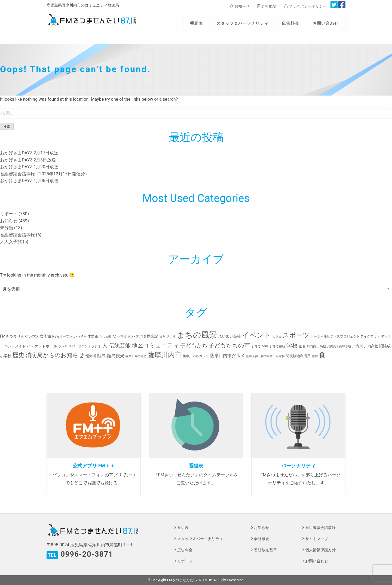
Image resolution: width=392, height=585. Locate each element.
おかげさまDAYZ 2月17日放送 (29, 153)
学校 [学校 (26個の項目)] (292, 345)
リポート (9, 214)
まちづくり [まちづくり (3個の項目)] (167, 336)
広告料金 (290, 23)
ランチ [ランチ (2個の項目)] (63, 346)
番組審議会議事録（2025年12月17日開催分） (45, 174)
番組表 (197, 23)
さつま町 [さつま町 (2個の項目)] (105, 337)
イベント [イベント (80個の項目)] (257, 335)
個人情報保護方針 (320, 550)
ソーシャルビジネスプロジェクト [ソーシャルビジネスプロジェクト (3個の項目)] (335, 336)
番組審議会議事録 (17, 235)
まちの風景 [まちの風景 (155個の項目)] (197, 335)
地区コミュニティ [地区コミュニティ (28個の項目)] (155, 345)
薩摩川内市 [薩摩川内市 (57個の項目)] (165, 355)
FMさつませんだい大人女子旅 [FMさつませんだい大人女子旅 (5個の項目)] (26, 336)
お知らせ (240, 6)
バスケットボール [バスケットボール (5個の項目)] (42, 346)
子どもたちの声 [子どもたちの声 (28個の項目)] (229, 345)
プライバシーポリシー (305, 6)
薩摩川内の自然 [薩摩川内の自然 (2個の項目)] (136, 356)
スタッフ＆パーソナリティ (243, 23)
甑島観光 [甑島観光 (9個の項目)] (116, 356)
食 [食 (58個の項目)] (322, 355)
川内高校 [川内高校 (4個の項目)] (371, 346)
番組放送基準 (265, 550)
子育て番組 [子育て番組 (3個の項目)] (277, 346)
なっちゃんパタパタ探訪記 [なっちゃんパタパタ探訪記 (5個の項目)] (135, 336)
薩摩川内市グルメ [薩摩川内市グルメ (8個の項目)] (227, 356)
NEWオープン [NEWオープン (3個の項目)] (62, 336)
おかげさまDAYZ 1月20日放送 (29, 167)
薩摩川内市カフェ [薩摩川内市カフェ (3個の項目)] (196, 356)
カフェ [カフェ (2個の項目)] (277, 337)
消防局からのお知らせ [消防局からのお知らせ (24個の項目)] (55, 355)
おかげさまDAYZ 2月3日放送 (28, 160)
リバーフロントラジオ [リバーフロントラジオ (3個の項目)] (85, 346)
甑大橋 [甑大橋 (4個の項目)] (91, 356)
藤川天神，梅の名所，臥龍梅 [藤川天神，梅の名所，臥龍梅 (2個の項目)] (265, 356)
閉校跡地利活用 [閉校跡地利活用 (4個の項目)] (298, 356)
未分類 (7, 228)
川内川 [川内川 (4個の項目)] (358, 346)
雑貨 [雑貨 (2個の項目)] (315, 356)
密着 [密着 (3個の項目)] (302, 346)
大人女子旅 (11, 242)
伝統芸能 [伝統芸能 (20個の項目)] (120, 346)
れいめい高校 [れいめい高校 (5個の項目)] (229, 336)
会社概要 (267, 6)
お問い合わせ (326, 23)
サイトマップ (317, 539)
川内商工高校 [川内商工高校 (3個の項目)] (316, 346)
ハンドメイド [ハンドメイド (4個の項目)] (15, 346)
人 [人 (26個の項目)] (105, 345)
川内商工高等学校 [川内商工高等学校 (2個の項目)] (339, 346)
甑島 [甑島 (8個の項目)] (102, 356)
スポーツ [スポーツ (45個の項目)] (296, 335)
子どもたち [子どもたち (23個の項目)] (194, 345)
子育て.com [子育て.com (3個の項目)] (260, 346)
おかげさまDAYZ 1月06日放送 (29, 181)
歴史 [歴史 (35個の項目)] (19, 355)
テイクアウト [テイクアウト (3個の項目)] (370, 336)
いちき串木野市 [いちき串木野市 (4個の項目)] (86, 336)
